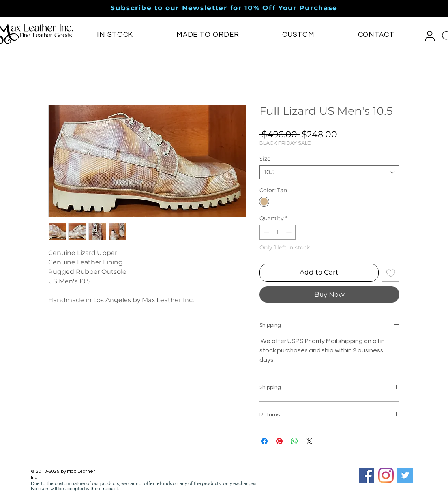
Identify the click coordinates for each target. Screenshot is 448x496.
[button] (224, 8)
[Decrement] (265, 232)
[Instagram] (386, 475)
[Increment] (290, 232)
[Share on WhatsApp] (294, 441)
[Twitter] (405, 475)
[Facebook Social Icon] (366, 475)
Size (265, 159)
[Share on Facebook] (264, 441)
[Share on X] (309, 441)
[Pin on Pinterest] (279, 441)
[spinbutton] (277, 232)
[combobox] (329, 172)
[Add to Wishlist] (391, 273)
